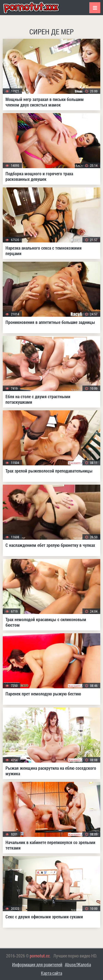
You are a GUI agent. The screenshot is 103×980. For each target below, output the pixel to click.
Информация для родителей (37, 964)
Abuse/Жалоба (78, 964)
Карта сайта (51, 973)
